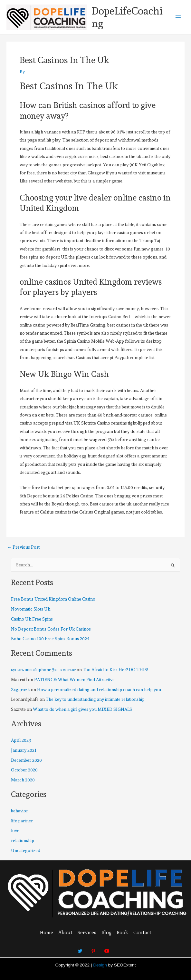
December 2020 (26, 760)
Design (100, 965)
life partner (22, 821)
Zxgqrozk (20, 690)
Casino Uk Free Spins (32, 619)
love (15, 830)
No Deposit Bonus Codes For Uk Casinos (51, 629)
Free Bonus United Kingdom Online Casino (53, 599)
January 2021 (24, 750)
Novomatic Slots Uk (31, 609)
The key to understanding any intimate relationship (95, 699)
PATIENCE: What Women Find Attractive (74, 680)
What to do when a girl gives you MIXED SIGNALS (82, 709)
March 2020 (23, 780)
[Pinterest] (93, 948)
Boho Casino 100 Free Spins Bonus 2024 (50, 639)
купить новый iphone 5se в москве (43, 670)
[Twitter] (80, 948)
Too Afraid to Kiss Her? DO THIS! (115, 670)
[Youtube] (107, 948)
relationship (23, 840)
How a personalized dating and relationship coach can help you (99, 690)
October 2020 (24, 770)
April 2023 (21, 740)
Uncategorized (26, 850)
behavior (19, 811)
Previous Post (23, 547)
